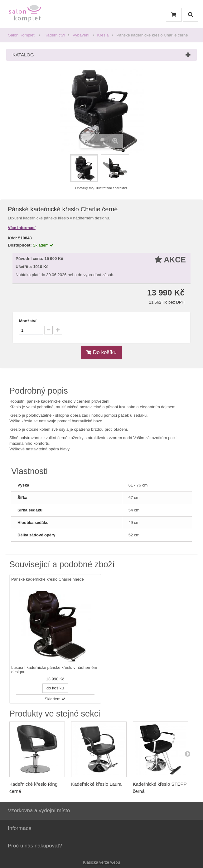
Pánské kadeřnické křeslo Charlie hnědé (48, 579)
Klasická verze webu (101, 862)
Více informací (22, 228)
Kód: (12, 238)
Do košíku (101, 352)
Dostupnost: (20, 245)
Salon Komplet (21, 35)
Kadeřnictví (55, 35)
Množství (28, 321)
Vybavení (81, 35)
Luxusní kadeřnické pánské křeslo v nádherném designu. (54, 670)
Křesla (103, 35)
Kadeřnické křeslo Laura (96, 784)
